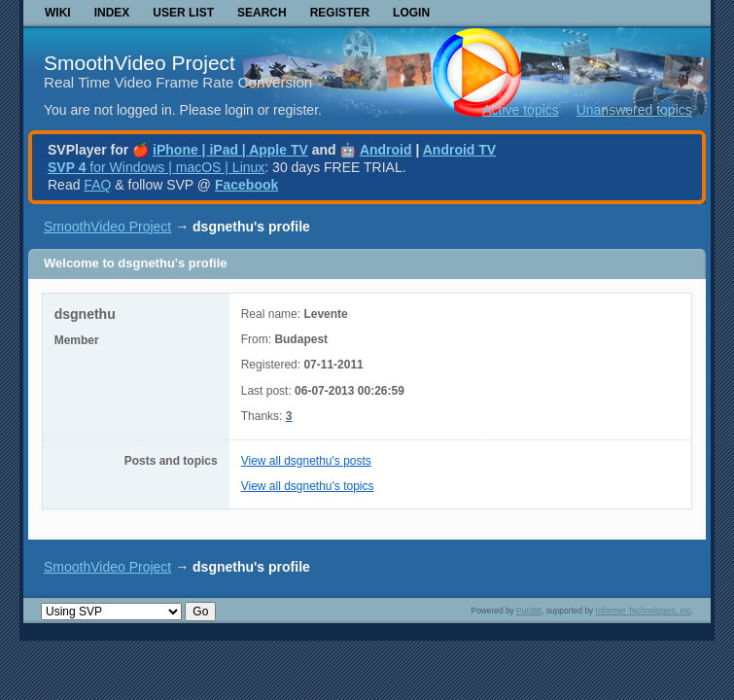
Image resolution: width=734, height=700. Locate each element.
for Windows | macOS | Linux (156, 167)
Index (112, 13)
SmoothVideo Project (140, 63)
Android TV (459, 150)
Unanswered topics (634, 110)
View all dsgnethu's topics (308, 486)
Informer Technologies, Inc (644, 611)
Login (411, 13)
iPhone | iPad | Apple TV (230, 150)
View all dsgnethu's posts (306, 461)
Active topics (521, 110)
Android (386, 150)
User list (183, 13)
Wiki (58, 13)
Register (340, 13)
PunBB (529, 611)
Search (262, 13)
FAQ (97, 185)
